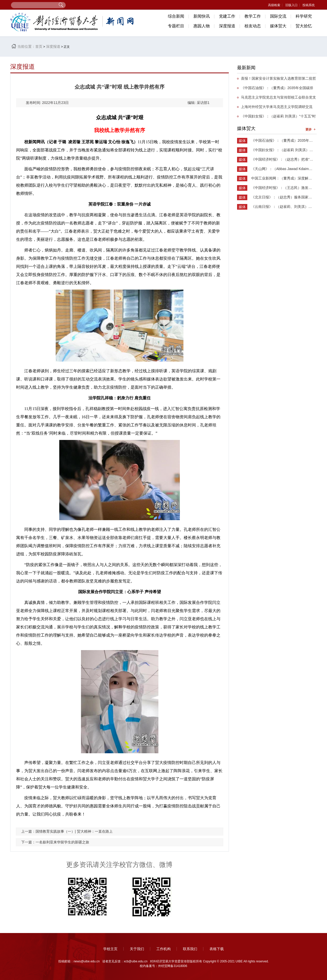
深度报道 (227, 26)
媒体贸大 (278, 26)
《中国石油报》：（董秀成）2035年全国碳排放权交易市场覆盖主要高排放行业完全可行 (275, 89)
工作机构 (163, 949)
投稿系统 (309, 5)
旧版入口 (291, 5)
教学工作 (253, 16)
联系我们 (190, 949)
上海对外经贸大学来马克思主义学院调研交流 (277, 107)
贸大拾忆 (304, 26)
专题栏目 (176, 26)
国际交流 (278, 16)
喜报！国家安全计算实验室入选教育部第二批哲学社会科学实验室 (277, 80)
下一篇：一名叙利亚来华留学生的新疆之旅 (55, 842)
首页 (39, 46)
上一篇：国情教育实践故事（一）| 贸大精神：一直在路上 (67, 831)
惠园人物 (202, 26)
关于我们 (137, 949)
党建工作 (227, 16)
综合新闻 (176, 16)
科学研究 (304, 16)
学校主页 (110, 949)
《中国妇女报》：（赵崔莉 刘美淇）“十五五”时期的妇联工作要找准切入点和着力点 (276, 118)
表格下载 (217, 949)
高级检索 (274, 5)
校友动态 (253, 26)
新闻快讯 (202, 16)
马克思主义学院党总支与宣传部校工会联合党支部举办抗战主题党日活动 (277, 99)
